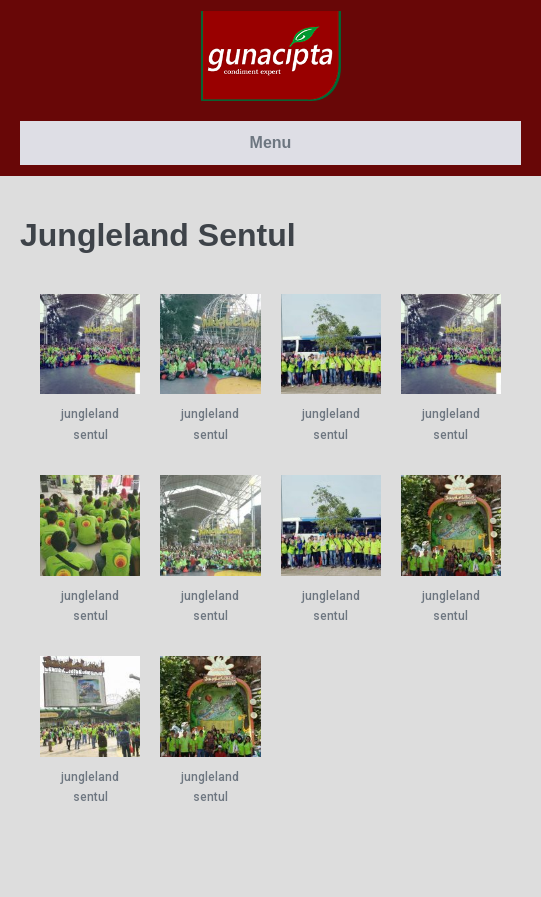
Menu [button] (271, 142)
